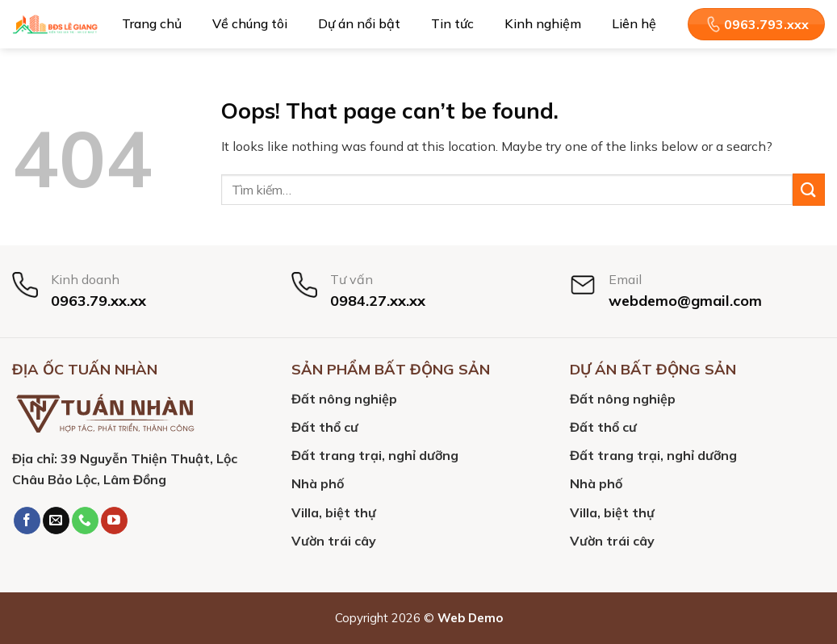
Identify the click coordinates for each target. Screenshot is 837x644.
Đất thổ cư (325, 427)
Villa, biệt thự (334, 512)
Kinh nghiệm (543, 23)
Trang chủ (152, 23)
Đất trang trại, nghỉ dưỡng (375, 455)
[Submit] (809, 189)
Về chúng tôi (250, 23)
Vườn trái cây (334, 541)
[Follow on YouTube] (114, 521)
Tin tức (452, 23)
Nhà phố (318, 483)
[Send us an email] (56, 521)
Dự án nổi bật (359, 23)
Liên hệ (634, 23)
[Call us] (85, 521)
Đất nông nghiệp (344, 399)
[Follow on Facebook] (27, 521)
